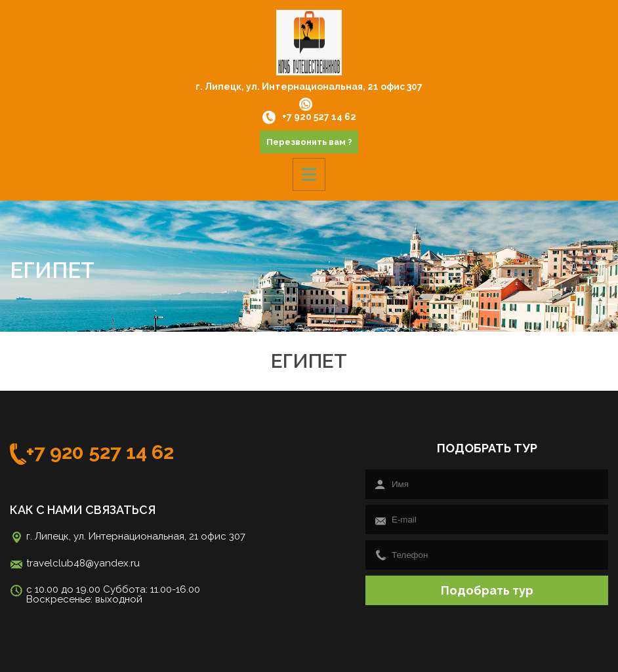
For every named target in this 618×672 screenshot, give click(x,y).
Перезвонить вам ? (309, 142)
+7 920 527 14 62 (309, 117)
